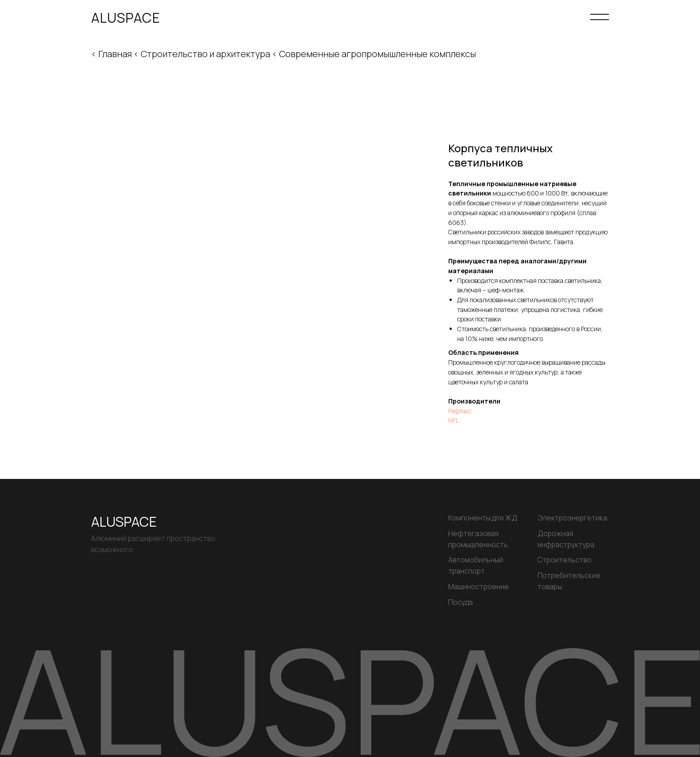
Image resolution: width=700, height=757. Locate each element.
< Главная (111, 54)
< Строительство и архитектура (203, 54)
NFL (454, 420)
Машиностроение (479, 586)
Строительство (565, 560)
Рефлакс (460, 411)
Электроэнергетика (572, 518)
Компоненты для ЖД (483, 518)
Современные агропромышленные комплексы (377, 54)
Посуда (460, 602)
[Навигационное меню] (600, 18)
